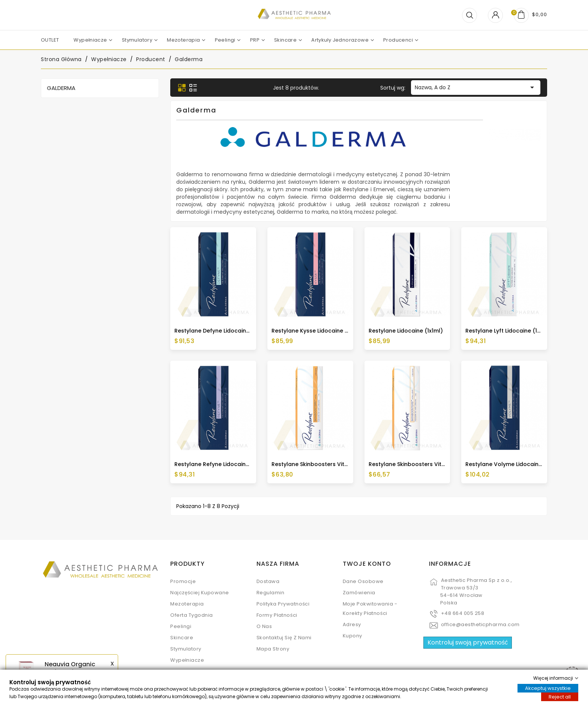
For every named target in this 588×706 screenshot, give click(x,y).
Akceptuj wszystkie (548, 688)
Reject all (560, 697)
